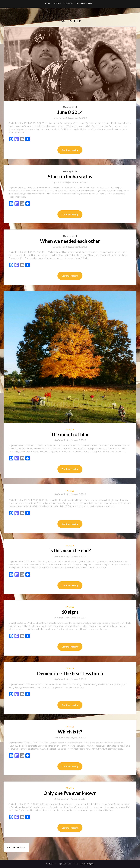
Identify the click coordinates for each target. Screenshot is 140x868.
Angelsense (68, 3)
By (61, 118)
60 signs (70, 612)
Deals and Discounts (84, 3)
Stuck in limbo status (70, 176)
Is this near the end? (70, 550)
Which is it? (70, 732)
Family (70, 429)
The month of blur (70, 434)
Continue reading (70, 150)
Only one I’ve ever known (70, 793)
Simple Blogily (87, 864)
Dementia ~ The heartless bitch (70, 673)
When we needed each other (70, 241)
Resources (57, 3)
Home (47, 3)
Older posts (16, 847)
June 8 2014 (70, 112)
